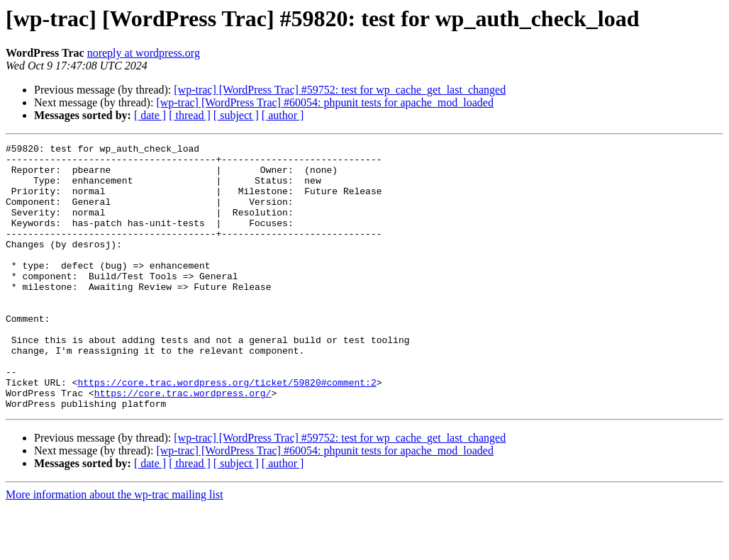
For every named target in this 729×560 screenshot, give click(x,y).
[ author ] (283, 115)
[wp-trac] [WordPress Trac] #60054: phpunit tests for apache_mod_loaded (325, 102)
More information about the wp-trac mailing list (115, 548)
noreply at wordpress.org (144, 53)
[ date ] (150, 115)
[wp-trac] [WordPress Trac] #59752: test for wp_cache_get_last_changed (340, 90)
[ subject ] (236, 115)
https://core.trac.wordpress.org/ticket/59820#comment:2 (227, 431)
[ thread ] (190, 115)
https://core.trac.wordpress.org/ (183, 444)
